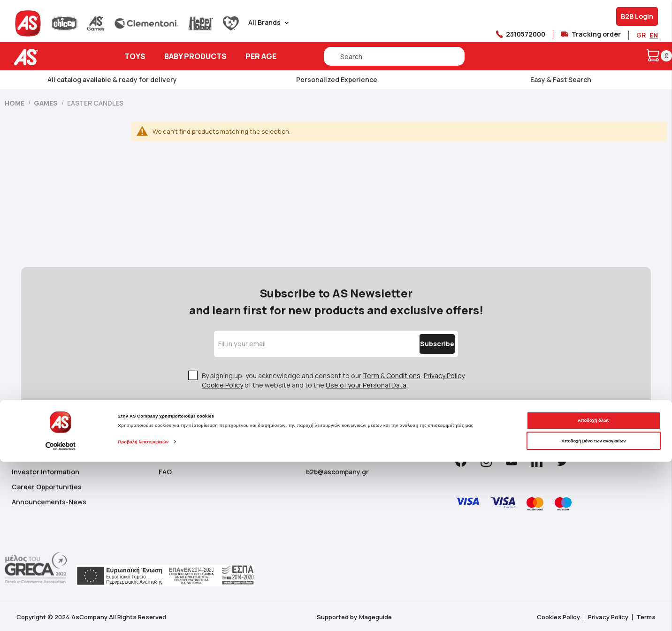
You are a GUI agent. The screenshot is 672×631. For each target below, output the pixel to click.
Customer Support (189, 457)
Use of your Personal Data (366, 385)
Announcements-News (49, 502)
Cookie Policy (222, 385)
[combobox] (394, 56)
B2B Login (637, 16)
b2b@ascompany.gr (337, 472)
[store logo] (55, 57)
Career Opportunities (47, 487)
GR (641, 35)
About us (26, 457)
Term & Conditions (392, 376)
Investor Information (46, 472)
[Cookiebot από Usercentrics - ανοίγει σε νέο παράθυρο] (61, 615)
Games (46, 103)
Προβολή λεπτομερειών (144, 611)
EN (654, 35)
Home (15, 103)
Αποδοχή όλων (594, 590)
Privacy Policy (444, 376)
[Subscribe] (417, 344)
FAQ (165, 472)
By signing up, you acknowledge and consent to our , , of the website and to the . (334, 380)
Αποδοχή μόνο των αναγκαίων (593, 610)
